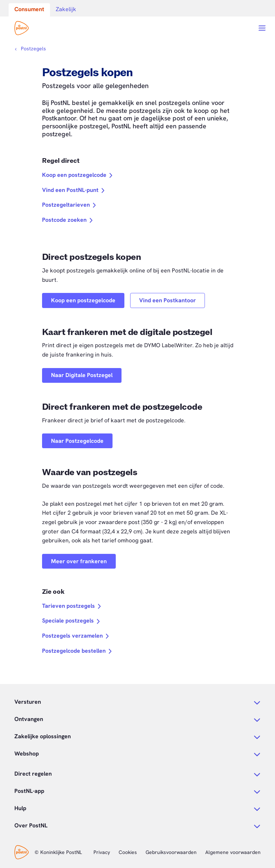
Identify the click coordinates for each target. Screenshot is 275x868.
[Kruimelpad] (30, 49)
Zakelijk (66, 9)
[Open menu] (262, 28)
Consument (29, 9)
